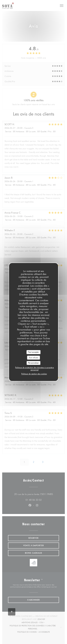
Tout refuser (34, 358)
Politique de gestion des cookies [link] (34, 374)
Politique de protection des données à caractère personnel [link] (35, 369)
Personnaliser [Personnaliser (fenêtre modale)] (34, 363)
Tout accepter (34, 352)
